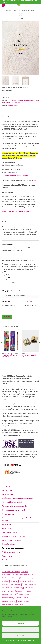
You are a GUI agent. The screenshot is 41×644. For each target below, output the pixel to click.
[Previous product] (21, 14)
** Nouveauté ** (13, 100)
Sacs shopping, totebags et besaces (13, 536)
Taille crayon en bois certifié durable (29, 356)
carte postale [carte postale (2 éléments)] (18, 588)
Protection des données (13, 640)
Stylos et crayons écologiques (11, 540)
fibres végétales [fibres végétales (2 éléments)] (7, 605)
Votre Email (6, 302)
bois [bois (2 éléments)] (4, 578)
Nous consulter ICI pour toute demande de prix (17, 212)
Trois (9, 277)
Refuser (20, 629)
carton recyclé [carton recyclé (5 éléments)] (30, 588)
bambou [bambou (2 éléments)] (25, 571)
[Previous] (2, 347)
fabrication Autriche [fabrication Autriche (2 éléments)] (24, 595)
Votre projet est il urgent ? (11, 291)
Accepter (21, 623)
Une (5, 271)
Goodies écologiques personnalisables (14, 510)
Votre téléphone (26, 302)
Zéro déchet (6, 560)
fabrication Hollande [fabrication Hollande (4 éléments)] (9, 601)
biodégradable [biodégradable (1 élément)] (7, 574)
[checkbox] (2, 273)
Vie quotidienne (7, 556)
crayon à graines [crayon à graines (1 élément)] (16, 591)
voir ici (34, 181)
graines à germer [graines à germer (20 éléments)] (20, 605)
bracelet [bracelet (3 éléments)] (14, 581)
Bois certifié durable (8, 494)
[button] (3, 5)
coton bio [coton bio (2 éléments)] (6, 591)
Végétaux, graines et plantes (11, 552)
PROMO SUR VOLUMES (9, 532)
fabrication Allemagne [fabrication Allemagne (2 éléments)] (9, 595)
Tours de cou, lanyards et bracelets (24, 11)
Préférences (21, 635)
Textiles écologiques (8, 544)
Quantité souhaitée (8, 244)
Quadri (13, 283)
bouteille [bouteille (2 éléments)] (6, 581)
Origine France (6, 528)
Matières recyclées (8, 514)
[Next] (39, 347)
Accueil (8, 11)
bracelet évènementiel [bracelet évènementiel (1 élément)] (26, 581)
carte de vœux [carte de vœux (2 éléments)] (7, 588)
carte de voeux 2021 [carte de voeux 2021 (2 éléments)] (29, 585)
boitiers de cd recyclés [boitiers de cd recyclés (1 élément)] (30, 578)
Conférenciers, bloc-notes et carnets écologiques (18, 498)
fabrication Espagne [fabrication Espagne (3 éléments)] (8, 598)
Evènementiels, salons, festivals (26, 100)
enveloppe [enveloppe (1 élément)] (27, 591)
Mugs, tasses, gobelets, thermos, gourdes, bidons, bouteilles (17, 519)
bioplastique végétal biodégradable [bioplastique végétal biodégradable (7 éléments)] (23, 574)
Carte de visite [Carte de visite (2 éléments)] (16, 585)
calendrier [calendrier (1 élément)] (6, 585)
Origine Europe (6, 524)
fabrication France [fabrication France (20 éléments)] (23, 598)
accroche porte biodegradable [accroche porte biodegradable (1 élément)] (11, 571)
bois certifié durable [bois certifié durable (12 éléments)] (15, 578)
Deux (7, 274)
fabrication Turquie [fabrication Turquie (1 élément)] (23, 601)
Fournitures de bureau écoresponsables (14, 506)
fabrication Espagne (13, 106)
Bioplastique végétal (8, 490)
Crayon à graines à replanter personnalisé (10, 356)
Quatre (12, 280)
